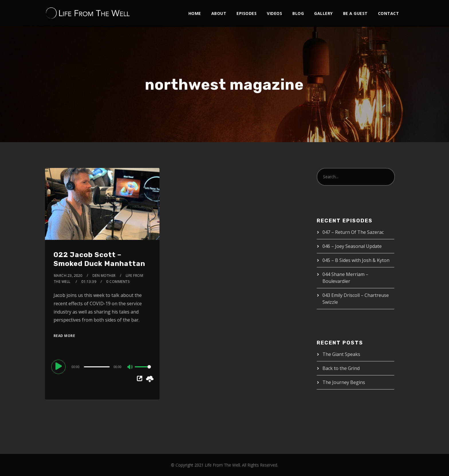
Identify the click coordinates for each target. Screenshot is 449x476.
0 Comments (118, 282)
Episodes (247, 13)
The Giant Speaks (341, 354)
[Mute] (130, 367)
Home (195, 13)
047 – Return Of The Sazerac (353, 232)
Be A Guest (355, 13)
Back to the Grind (341, 368)
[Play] (59, 367)
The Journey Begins (344, 382)
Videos (274, 13)
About (219, 13)
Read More (64, 336)
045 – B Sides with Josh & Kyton (356, 260)
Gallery (323, 13)
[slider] (97, 367)
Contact (389, 13)
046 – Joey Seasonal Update (352, 246)
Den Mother (104, 276)
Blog (298, 13)
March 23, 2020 (68, 276)
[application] (102, 367)
